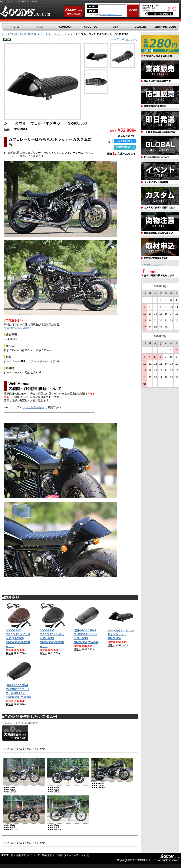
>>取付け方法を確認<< (17, 328)
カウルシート (59, 34)
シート (44, 34)
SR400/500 (31, 34)
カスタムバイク (11, 723)
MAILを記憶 (93, 15)
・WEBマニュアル (152, 265)
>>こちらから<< (35, 407)
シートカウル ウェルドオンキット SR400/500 (121, 634)
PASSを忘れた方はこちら (111, 15)
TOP (5, 34)
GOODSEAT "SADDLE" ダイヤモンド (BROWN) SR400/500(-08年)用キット (18, 638)
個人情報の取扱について (25, 855)
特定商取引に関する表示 (57, 855)
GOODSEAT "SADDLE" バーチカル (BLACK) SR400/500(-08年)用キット (52, 638)
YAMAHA (16, 34)
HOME (5, 855)
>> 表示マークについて (124, 40)
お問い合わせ (81, 855)
